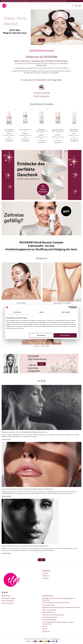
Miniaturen (46, 576)
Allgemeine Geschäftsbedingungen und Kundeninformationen (61, 607)
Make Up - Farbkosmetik (41, 346)
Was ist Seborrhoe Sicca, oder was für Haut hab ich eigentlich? (25, 546)
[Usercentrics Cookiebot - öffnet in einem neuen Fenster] (70, 307)
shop (41, 40)
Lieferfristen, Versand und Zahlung (53, 615)
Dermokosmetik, (41, 65)
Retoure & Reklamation (49, 620)
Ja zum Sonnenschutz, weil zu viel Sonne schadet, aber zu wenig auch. (27, 489)
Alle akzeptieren (65, 335)
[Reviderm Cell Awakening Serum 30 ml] (9, 118)
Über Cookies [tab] (66, 312)
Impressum (46, 631)
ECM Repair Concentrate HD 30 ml (41, 131)
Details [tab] (42, 312)
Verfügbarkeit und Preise (50, 617)
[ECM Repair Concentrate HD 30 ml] (41, 118)
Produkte (45, 573)
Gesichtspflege (21, 303)
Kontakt (45, 629)
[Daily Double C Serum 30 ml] (74, 118)
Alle (41, 560)
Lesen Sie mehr (6, 439)
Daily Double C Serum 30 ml (74, 130)
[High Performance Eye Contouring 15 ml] (58, 118)
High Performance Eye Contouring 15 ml (58, 131)
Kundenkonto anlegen (8, 598)
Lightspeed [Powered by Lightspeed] (57, 639)
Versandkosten (9, 141)
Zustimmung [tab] (17, 312)
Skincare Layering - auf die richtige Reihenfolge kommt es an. (24, 432)
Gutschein (45, 578)
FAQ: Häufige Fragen (48, 605)
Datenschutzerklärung (49, 610)
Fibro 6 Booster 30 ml (25, 130)
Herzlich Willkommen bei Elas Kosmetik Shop (56, 603)
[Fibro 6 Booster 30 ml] (25, 118)
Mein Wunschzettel (7, 603)
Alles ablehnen (41, 335)
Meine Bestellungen (8, 601)
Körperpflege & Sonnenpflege (62, 303)
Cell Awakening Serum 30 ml (9, 130)
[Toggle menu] (80, 6)
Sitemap (45, 626)
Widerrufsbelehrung (49, 612)
